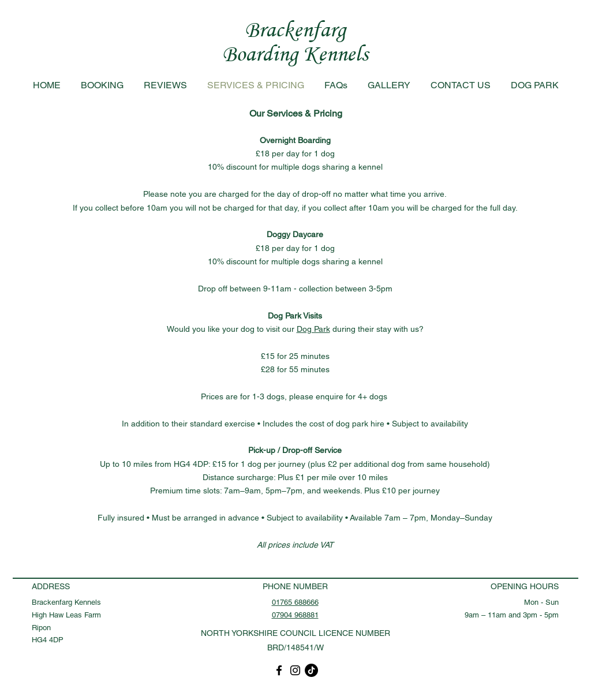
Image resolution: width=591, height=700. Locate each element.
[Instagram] (295, 670)
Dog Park (313, 329)
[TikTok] (311, 670)
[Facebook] (279, 670)
